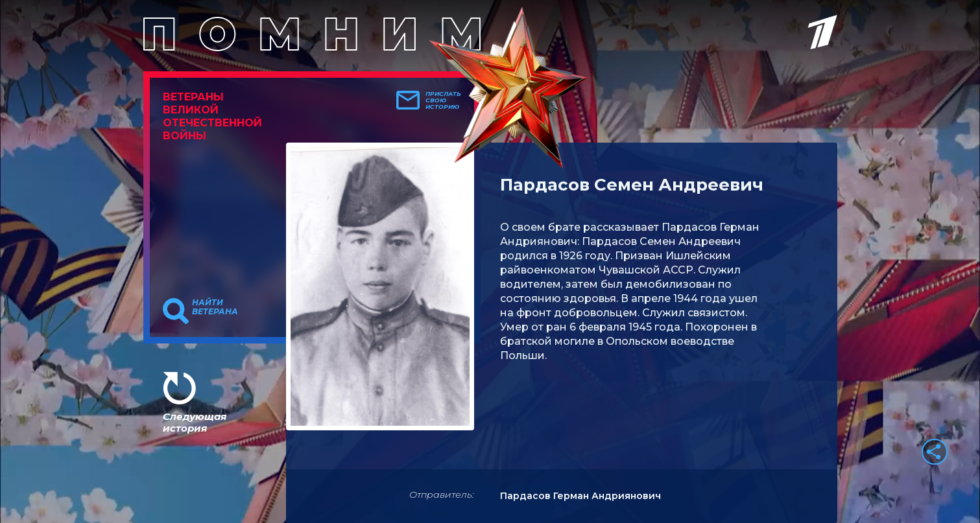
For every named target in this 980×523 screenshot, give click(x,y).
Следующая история (195, 422)
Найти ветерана (215, 307)
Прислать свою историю (443, 100)
